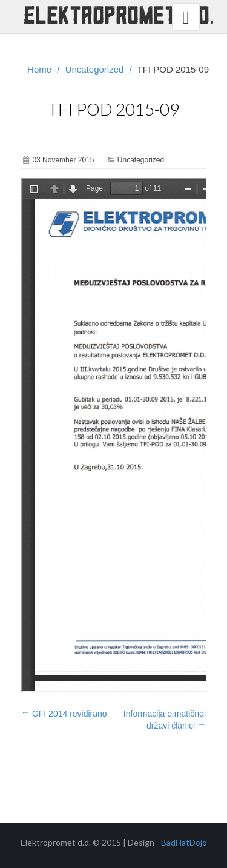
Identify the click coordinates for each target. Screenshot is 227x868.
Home (39, 69)
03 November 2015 (63, 160)
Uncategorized (95, 69)
